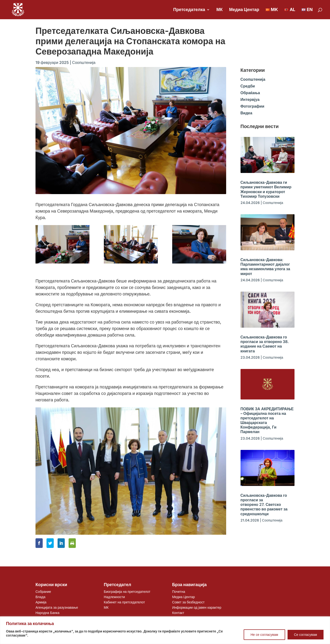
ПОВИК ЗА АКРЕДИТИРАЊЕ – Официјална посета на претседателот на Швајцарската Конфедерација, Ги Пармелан (267, 420)
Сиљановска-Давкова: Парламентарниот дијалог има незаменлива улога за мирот (265, 267)
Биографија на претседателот (127, 592)
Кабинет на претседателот (124, 602)
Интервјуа (250, 99)
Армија (41, 602)
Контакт (178, 613)
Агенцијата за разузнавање (57, 607)
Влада (40, 597)
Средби (248, 86)
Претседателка (189, 10)
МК (219, 10)
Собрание (43, 592)
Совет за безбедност (188, 602)
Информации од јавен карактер (197, 607)
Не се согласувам (264, 635)
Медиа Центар (244, 10)
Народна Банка (47, 613)
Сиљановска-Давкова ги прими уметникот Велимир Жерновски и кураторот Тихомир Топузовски (266, 189)
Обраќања (250, 93)
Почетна (179, 592)
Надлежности (114, 597)
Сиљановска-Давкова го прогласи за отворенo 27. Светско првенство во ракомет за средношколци (264, 505)
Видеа (246, 113)
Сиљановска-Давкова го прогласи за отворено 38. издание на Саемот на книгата (265, 344)
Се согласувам (306, 635)
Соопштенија (84, 62)
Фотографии (252, 106)
